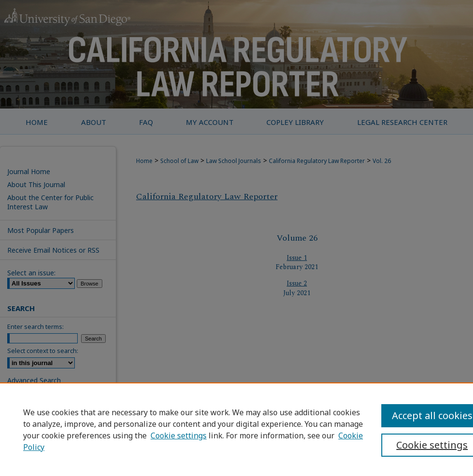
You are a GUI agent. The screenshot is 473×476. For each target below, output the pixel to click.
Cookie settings (179, 435)
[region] (236, 429)
